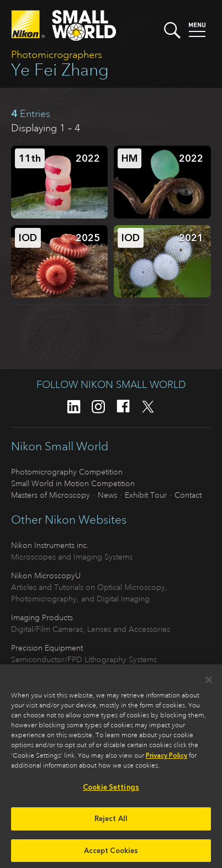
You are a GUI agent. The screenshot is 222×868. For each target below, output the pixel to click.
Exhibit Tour (146, 495)
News (107, 495)
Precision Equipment (47, 648)
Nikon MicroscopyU (46, 576)
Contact (188, 495)
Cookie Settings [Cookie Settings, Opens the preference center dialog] (111, 790)
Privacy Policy (166, 759)
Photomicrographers (57, 55)
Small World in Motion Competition (73, 483)
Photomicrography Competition (67, 472)
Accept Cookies (111, 853)
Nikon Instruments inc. (50, 545)
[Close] (209, 683)
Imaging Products (42, 617)
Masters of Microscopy (51, 495)
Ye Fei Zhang (60, 70)
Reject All (111, 821)
